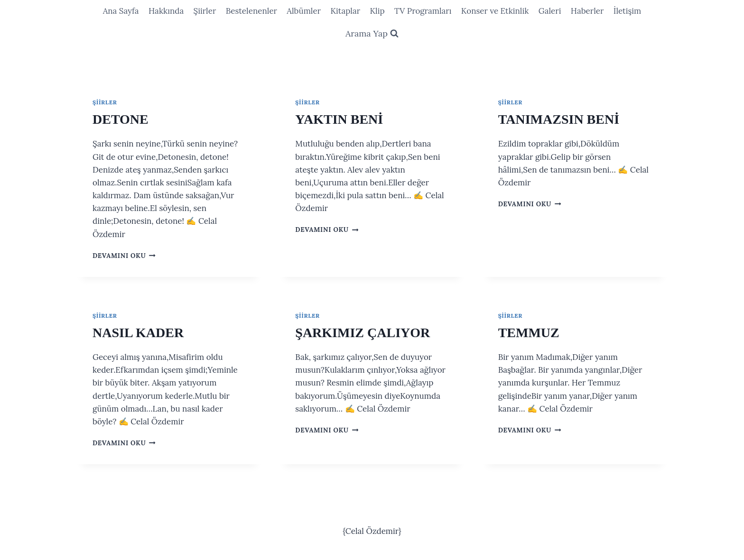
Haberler (587, 11)
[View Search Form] (372, 34)
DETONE (121, 119)
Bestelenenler (251, 11)
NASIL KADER (138, 333)
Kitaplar (345, 11)
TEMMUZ (529, 333)
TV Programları (423, 11)
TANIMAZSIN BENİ (559, 119)
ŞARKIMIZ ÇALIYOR (363, 333)
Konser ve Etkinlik (495, 11)
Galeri (550, 11)
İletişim (628, 11)
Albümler (304, 11)
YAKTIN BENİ (339, 119)
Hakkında (166, 11)
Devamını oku (124, 256)
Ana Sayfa (121, 11)
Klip (377, 11)
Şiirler (205, 11)
